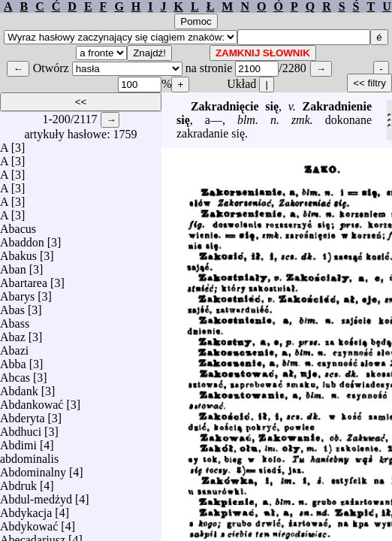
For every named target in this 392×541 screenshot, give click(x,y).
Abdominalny (33, 468)
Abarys (17, 293)
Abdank (19, 387)
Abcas (15, 374)
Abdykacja (26, 509)
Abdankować (32, 401)
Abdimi (18, 441)
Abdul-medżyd (36, 496)
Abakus (18, 252)
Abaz (13, 333)
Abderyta (23, 414)
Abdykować (29, 523)
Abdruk (18, 482)
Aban (13, 266)
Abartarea (24, 279)
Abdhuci (21, 428)
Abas (12, 306)
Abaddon (22, 239)
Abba (13, 360)
